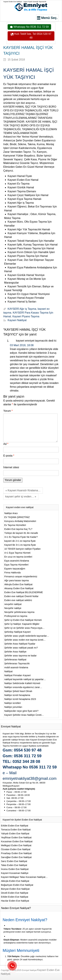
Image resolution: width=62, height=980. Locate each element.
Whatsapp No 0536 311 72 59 (31, 27)
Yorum (8, 411)
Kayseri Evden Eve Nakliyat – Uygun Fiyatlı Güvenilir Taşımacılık (25, 2)
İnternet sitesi (11, 467)
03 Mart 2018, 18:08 (22, 345)
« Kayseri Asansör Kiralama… (23, 490)
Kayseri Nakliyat (17, 320)
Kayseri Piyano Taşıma (26, 316)
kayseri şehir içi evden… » (21, 497)
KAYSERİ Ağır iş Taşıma (22, 309)
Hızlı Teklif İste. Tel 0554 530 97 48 (32, 36)
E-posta (9, 456)
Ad (6, 444)
